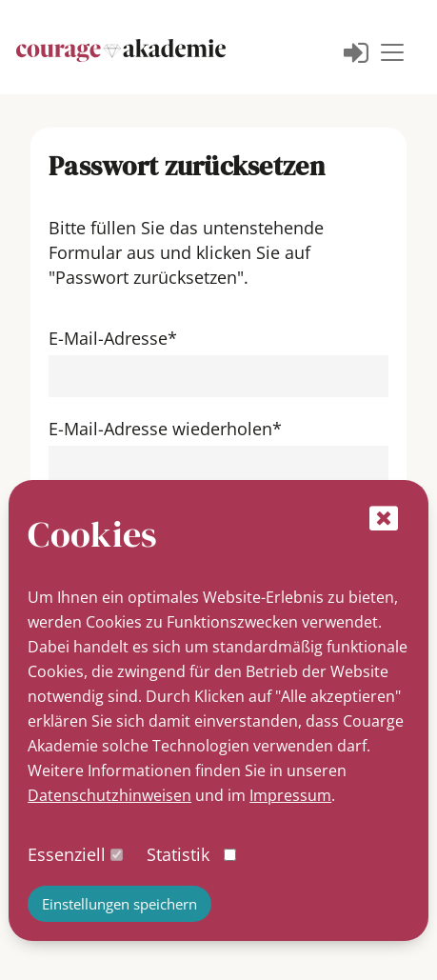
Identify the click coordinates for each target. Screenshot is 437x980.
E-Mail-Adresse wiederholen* (165, 429)
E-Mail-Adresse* (113, 338)
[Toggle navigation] (392, 52)
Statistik (178, 854)
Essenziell (67, 854)
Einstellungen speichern (119, 904)
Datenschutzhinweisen (109, 795)
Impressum (290, 795)
